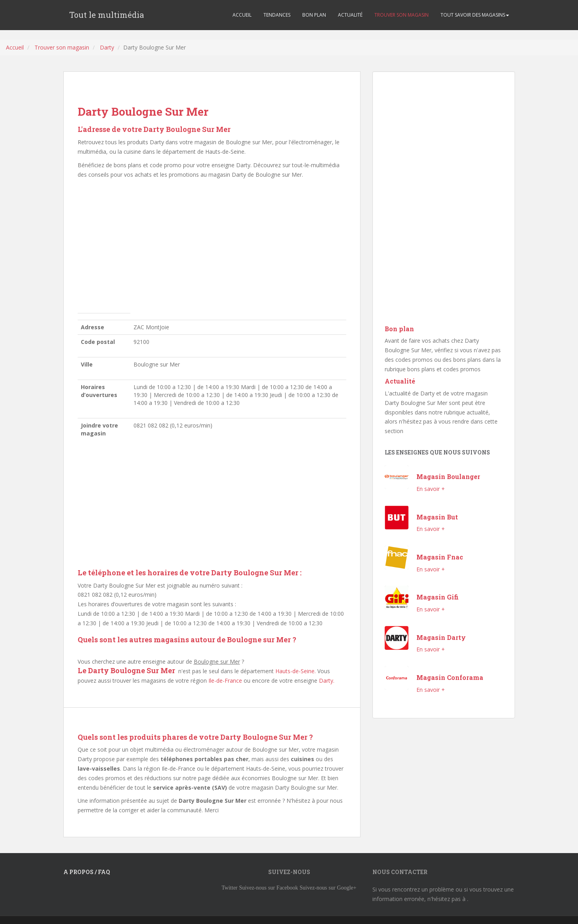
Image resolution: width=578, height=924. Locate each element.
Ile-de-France (225, 681)
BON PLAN (314, 15)
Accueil (15, 47)
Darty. (327, 681)
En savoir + (431, 489)
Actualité (400, 381)
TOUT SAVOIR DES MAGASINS (475, 15)
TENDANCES (277, 15)
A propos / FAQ (87, 872)
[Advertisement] (212, 248)
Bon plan (399, 329)
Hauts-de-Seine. (296, 671)
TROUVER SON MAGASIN (402, 15)
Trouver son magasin (62, 47)
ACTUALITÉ (350, 15)
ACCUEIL (242, 15)
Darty (107, 47)
